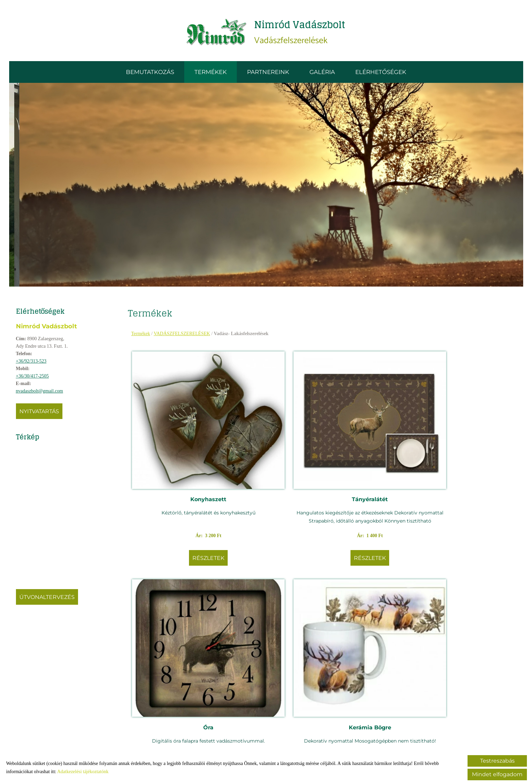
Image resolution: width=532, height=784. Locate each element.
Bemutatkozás (150, 74)
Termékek (211, 74)
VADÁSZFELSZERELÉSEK (184, 336)
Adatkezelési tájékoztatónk (83, 772)
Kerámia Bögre (466, 440)
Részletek (178, 515)
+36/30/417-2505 (35, 378)
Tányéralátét (274, 440)
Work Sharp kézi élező (274, 623)
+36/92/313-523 (34, 363)
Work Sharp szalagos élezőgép (178, 627)
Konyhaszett (178, 440)
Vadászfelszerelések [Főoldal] (300, 33)
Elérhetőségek (381, 74)
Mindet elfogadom (497, 774)
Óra (370, 440)
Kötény (370, 623)
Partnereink (268, 74)
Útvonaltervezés (49, 599)
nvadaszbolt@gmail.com (42, 393)
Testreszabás (497, 761)
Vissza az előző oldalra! (184, 729)
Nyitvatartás (42, 414)
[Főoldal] (213, 34)
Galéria (322, 74)
